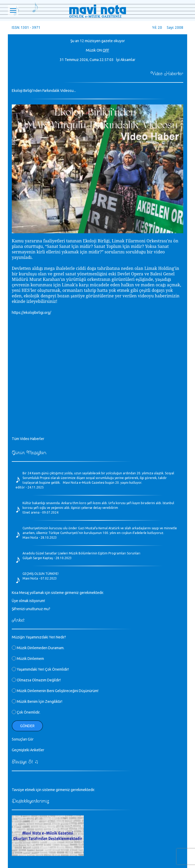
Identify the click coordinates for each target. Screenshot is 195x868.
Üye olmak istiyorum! (28, 601)
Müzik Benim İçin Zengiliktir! (37, 702)
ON (99, 50)
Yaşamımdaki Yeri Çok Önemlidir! (40, 669)
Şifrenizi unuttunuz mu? (31, 609)
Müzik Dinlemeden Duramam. (38, 648)
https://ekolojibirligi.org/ (31, 313)
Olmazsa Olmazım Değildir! (36, 680)
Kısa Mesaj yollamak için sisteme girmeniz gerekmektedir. (58, 593)
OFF (106, 50)
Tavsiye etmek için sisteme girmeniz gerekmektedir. (53, 790)
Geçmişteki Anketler (28, 750)
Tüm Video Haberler (28, 439)
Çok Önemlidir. (26, 712)
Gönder (27, 726)
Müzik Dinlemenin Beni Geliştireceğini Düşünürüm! (55, 691)
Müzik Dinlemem (28, 659)
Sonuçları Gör (23, 739)
